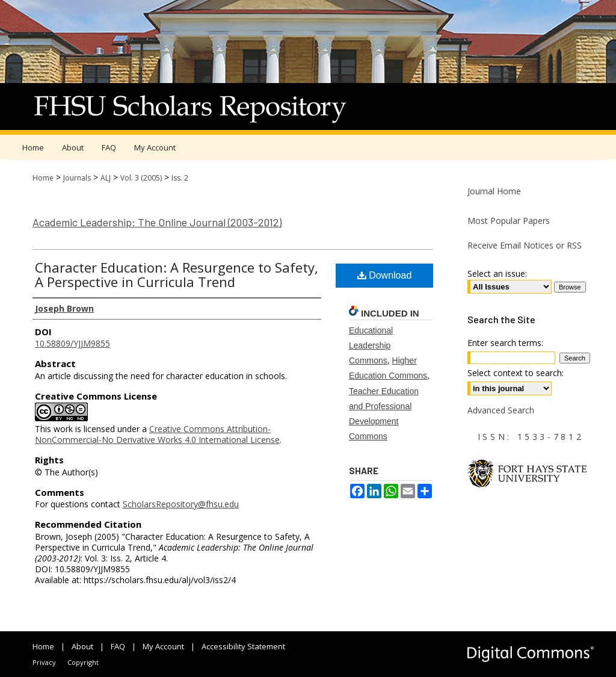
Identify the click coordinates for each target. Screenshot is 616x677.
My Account (163, 646)
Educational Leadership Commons (371, 345)
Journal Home (494, 191)
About (82, 646)
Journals (77, 178)
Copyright (83, 662)
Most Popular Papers (509, 221)
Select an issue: (497, 274)
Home (43, 178)
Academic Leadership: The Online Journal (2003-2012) (157, 222)
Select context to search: (516, 373)
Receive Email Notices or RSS (525, 245)
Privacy (44, 662)
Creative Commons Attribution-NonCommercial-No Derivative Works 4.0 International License (157, 434)
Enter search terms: (505, 343)
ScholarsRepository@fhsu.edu (181, 504)
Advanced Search (501, 410)
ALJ (106, 178)
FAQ (118, 646)
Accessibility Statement (243, 646)
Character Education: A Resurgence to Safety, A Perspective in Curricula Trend (177, 274)
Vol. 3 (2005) (141, 178)
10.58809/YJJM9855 (72, 343)
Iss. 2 (180, 178)
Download (385, 275)
